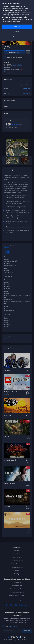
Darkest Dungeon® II (10, 460)
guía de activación (17, 65)
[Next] (30, 161)
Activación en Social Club (17, 592)
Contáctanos (17, 571)
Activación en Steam (17, 586)
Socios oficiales (17, 554)
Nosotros (17, 551)
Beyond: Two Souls (9, 483)
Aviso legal (17, 574)
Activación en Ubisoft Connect (17, 596)
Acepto (11, 626)
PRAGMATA (7, 370)
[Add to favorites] (28, 52)
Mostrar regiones (8, 72)
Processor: (7, 268)
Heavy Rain (7, 507)
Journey (6, 530)
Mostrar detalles (17, 37)
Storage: (6, 307)
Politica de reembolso (17, 567)
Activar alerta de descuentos (14, 57)
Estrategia (20, 85)
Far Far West (7, 415)
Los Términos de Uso (17, 561)
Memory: (6, 280)
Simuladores (27, 85)
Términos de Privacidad (17, 564)
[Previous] (4, 161)
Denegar (17, 32)
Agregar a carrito (14, 52)
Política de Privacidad (13, 626)
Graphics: (6, 291)
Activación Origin (17, 582)
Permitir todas (17, 27)
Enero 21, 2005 (27, 88)
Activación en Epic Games (17, 589)
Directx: (6, 318)
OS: (4, 257)
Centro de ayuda (17, 557)
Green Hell (7, 437)
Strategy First (27, 93)
